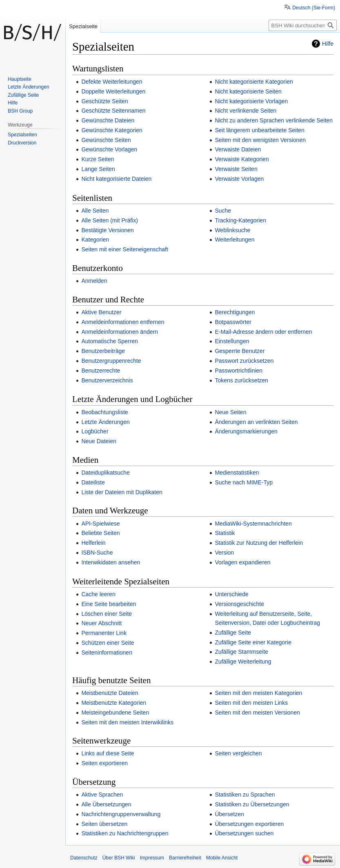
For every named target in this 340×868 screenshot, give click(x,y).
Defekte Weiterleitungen (112, 82)
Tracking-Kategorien (240, 220)
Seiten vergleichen (238, 753)
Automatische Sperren (110, 341)
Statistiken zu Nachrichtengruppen (125, 833)
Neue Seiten (230, 412)
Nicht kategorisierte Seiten (248, 91)
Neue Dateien (99, 441)
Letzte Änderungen (105, 422)
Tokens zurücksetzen (241, 380)
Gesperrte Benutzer (240, 351)
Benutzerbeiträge (103, 351)
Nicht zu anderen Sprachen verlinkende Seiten (274, 120)
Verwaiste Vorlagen (239, 179)
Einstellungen (232, 341)
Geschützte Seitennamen (113, 111)
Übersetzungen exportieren (249, 824)
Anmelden (94, 281)
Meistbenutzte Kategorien (114, 703)
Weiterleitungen (234, 240)
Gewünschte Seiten (106, 140)
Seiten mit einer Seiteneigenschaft (124, 249)
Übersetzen (229, 814)
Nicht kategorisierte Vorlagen (251, 101)
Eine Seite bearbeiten (109, 604)
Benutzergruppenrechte (111, 361)
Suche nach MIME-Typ (244, 482)
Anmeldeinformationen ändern (120, 332)
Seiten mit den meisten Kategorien (258, 693)
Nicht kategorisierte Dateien (116, 179)
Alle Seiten (95, 211)
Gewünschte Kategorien (112, 130)
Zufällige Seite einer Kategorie (253, 642)
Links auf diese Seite (108, 753)
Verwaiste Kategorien (242, 159)
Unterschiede (232, 594)
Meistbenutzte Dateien (110, 693)
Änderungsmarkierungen (246, 431)
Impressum (152, 858)
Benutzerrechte (101, 371)
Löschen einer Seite (107, 614)
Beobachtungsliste (104, 412)
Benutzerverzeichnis (107, 380)
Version (224, 553)
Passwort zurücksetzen (244, 361)
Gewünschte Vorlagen (109, 149)
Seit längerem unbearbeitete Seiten (259, 130)
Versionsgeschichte (239, 604)
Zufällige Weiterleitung (243, 662)
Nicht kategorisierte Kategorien (254, 82)
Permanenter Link (104, 633)
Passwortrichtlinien (239, 371)
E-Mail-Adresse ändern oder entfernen (263, 332)
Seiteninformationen (107, 653)
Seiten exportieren (104, 763)
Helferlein (93, 543)
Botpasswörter (233, 322)
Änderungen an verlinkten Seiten (256, 422)
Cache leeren (98, 594)
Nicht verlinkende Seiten (246, 111)
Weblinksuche (232, 230)
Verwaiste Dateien (238, 149)
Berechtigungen (235, 312)
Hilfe (328, 44)
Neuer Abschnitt (101, 623)
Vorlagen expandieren (242, 562)
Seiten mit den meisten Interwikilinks (127, 722)
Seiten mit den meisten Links (251, 703)
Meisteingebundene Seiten (115, 713)
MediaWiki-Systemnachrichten (253, 524)
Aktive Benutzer (101, 312)
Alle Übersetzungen (106, 804)
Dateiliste (93, 482)
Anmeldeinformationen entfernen (123, 322)
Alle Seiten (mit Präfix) (109, 220)
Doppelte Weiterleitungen (113, 91)
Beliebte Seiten (100, 533)
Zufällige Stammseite (241, 652)
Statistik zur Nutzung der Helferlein (259, 543)
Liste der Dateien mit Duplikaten (122, 492)
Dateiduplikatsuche (105, 473)
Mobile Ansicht (222, 858)
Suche (223, 211)
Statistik (225, 533)
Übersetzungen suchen (244, 833)
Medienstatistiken (237, 473)
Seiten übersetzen (104, 824)
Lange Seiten (98, 169)
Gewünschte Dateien (108, 120)
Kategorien (95, 240)
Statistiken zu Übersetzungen (252, 804)
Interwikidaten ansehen (111, 562)
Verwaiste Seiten (236, 169)
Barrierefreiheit (185, 858)
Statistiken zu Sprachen (245, 795)
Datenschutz (84, 858)
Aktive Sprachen (102, 795)
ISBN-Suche (97, 553)
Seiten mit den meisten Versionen (257, 713)
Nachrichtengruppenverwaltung (121, 814)
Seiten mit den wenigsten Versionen (260, 140)
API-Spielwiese (100, 524)
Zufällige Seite (233, 633)
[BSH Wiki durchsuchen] (303, 25)
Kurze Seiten (98, 159)
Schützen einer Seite (108, 643)
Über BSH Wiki (119, 858)
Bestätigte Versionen (107, 230)
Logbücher (95, 431)
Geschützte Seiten (104, 101)
